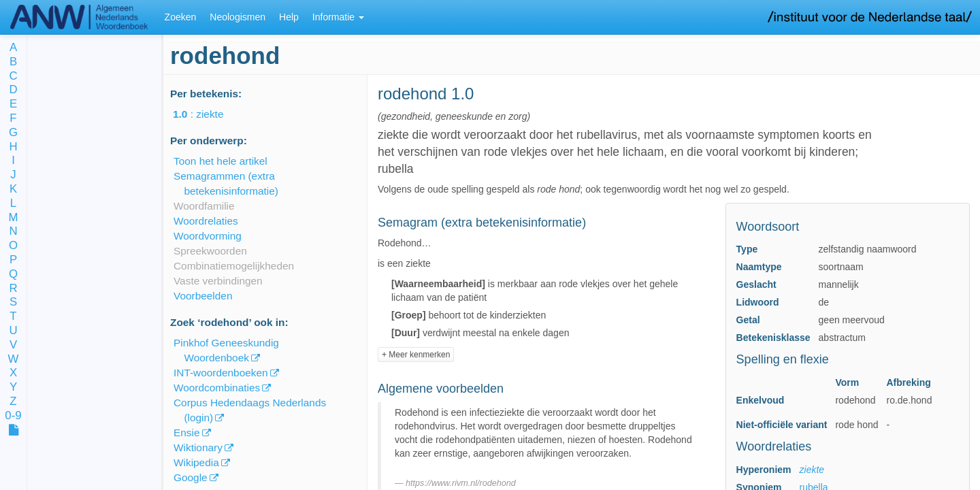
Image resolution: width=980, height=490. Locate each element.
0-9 (13, 416)
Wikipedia (196, 462)
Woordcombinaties (217, 388)
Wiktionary (198, 447)
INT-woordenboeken (221, 373)
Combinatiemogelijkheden (234, 266)
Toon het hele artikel (220, 161)
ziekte (812, 470)
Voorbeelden (203, 296)
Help (289, 17)
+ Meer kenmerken (416, 355)
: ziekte (208, 114)
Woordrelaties (206, 221)
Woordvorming (208, 236)
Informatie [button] (338, 17)
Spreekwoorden (210, 251)
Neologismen (238, 17)
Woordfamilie (204, 206)
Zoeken (181, 17)
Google (191, 477)
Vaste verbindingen (218, 281)
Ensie (187, 432)
